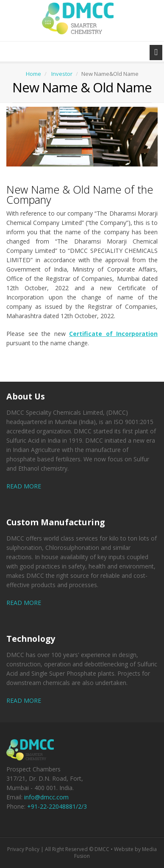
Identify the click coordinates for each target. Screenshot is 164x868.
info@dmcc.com (46, 797)
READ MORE (24, 486)
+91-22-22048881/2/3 (57, 806)
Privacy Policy (23, 849)
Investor (62, 74)
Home (33, 74)
